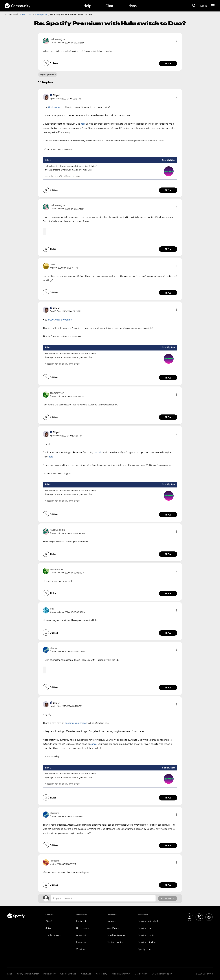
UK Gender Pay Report (162, 974)
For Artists (82, 921)
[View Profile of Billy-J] (56, 95)
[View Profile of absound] (55, 648)
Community (17, 6)
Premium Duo (145, 928)
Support (111, 921)
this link (98, 452)
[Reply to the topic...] (103, 898)
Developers (82, 928)
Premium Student (147, 942)
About (49, 921)
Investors (81, 942)
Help (87, 6)
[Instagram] (189, 917)
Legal (10, 974)
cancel (94, 744)
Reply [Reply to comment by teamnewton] (168, 417)
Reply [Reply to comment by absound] (168, 688)
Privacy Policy (49, 974)
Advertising (82, 935)
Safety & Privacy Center (28, 974)
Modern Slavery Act (121, 974)
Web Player (113, 928)
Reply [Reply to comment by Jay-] (168, 293)
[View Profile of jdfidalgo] (55, 861)
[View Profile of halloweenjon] (57, 39)
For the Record (53, 935)
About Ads (86, 974)
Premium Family (146, 935)
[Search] (194, 6)
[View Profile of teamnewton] (57, 393)
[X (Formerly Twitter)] (199, 917)
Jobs (48, 928)
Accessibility (102, 974)
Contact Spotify (115, 942)
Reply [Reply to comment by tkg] (168, 633)
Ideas (132, 6)
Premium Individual (148, 921)
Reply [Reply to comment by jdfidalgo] (168, 885)
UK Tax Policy (141, 974)
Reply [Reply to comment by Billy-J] (168, 190)
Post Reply (168, 898)
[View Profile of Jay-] (52, 264)
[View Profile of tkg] (52, 609)
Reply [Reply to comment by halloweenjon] (168, 63)
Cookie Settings (68, 974)
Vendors (81, 949)
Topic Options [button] (47, 75)
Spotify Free (144, 949)
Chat (109, 6)
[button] (176, 41)
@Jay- (51, 320)
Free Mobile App (116, 935)
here (83, 124)
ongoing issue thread (76, 723)
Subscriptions (41, 14)
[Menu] (213, 6)
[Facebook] (209, 917)
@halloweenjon (56, 107)
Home (22, 14)
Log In (203, 6)
